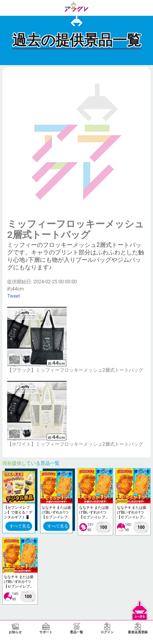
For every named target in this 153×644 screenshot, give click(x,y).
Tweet (14, 296)
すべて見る (20, 526)
